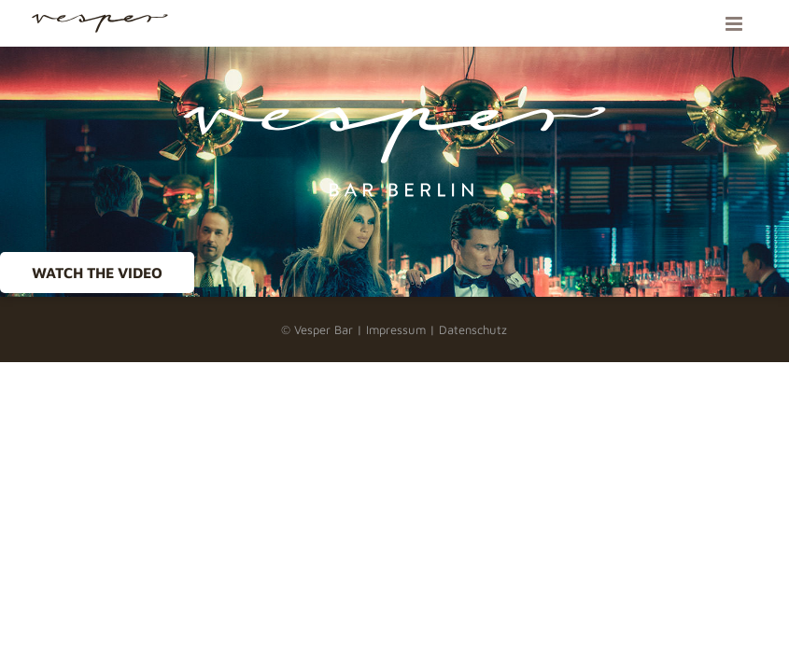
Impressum (396, 329)
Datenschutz (473, 329)
